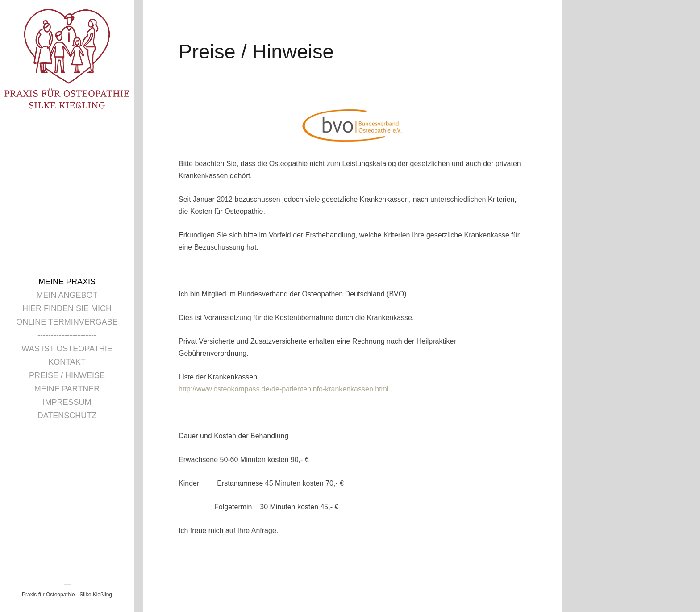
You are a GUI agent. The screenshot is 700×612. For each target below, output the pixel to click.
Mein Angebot (67, 295)
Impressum (67, 402)
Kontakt (67, 362)
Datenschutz (67, 416)
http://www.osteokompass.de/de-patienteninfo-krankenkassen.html (283, 389)
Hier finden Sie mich (67, 308)
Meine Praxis (67, 282)
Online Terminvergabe (67, 322)
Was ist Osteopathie (67, 349)
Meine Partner (67, 389)
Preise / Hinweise (67, 375)
